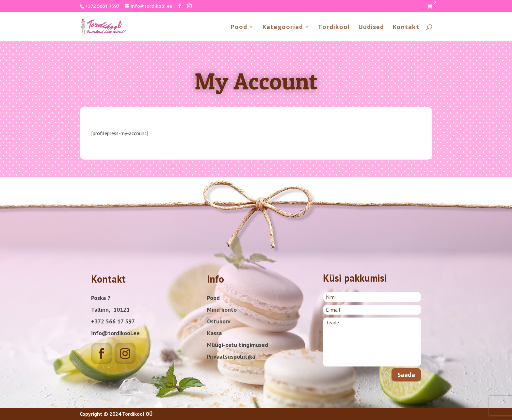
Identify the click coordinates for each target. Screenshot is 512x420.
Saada (406, 375)
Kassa (214, 333)
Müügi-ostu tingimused (238, 345)
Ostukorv (219, 321)
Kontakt (406, 28)
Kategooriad (283, 28)
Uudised (371, 28)
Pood (239, 28)
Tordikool (334, 28)
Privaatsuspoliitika (231, 357)
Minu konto (222, 310)
